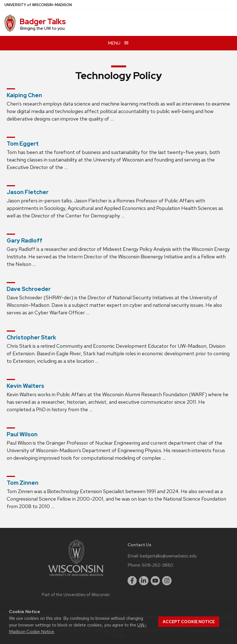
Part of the (76, 595)
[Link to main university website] (76, 577)
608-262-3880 (158, 565)
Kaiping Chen (24, 95)
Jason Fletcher (28, 192)
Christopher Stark (31, 337)
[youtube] (155, 581)
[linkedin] (144, 581)
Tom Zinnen (23, 483)
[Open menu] (119, 43)
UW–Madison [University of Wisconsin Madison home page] (38, 5)
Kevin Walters (25, 386)
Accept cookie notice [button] (189, 622)
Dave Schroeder (29, 289)
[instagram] (167, 581)
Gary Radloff (25, 241)
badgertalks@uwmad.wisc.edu (168, 556)
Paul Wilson (22, 434)
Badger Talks (43, 21)
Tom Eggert (23, 144)
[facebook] (132, 581)
